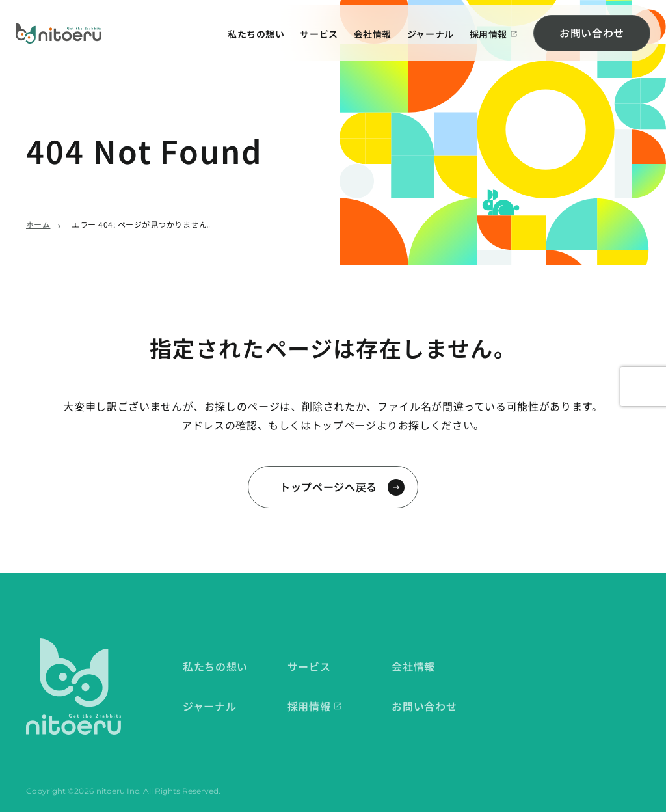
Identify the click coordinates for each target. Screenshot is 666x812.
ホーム (38, 224)
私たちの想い (256, 34)
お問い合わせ (592, 33)
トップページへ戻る (328, 487)
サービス (319, 34)
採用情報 (488, 34)
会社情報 (373, 34)
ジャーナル (431, 34)
